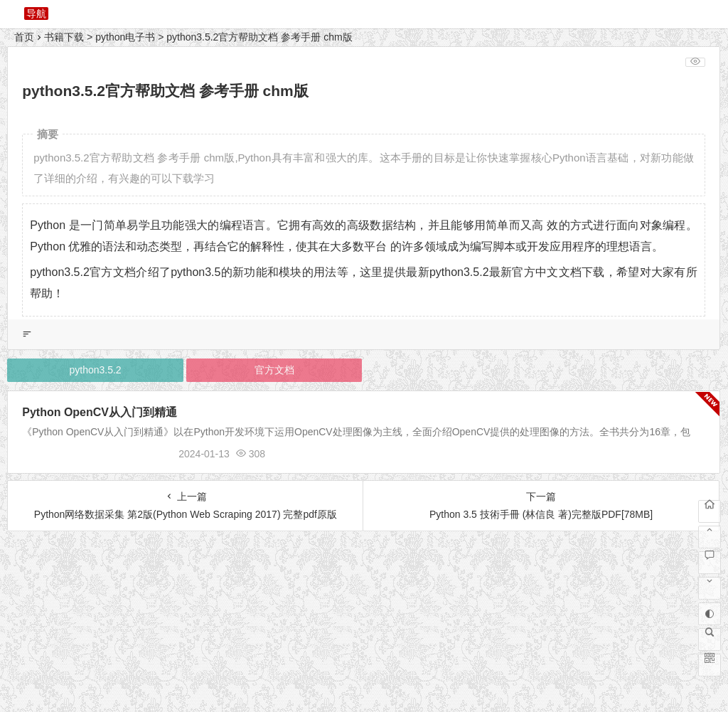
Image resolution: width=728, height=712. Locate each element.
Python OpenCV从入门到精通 (100, 412)
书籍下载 (64, 37)
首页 (24, 37)
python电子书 (125, 37)
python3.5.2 (95, 370)
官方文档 (274, 370)
